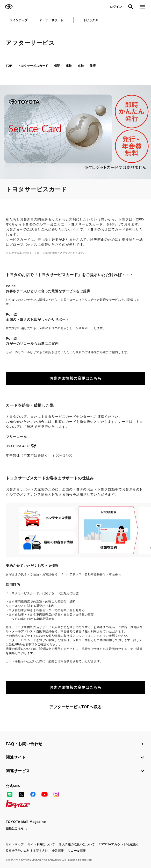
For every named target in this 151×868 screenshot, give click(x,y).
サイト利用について (41, 844)
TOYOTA (9, 7)
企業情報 (58, 851)
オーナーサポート (51, 20)
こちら (98, 636)
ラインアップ (19, 20)
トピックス (91, 20)
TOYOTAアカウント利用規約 (119, 844)
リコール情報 (77, 851)
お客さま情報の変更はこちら (75, 378)
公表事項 (28, 644)
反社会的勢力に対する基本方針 (27, 851)
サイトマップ (15, 844)
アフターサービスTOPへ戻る (75, 707)
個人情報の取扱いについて (77, 844)
